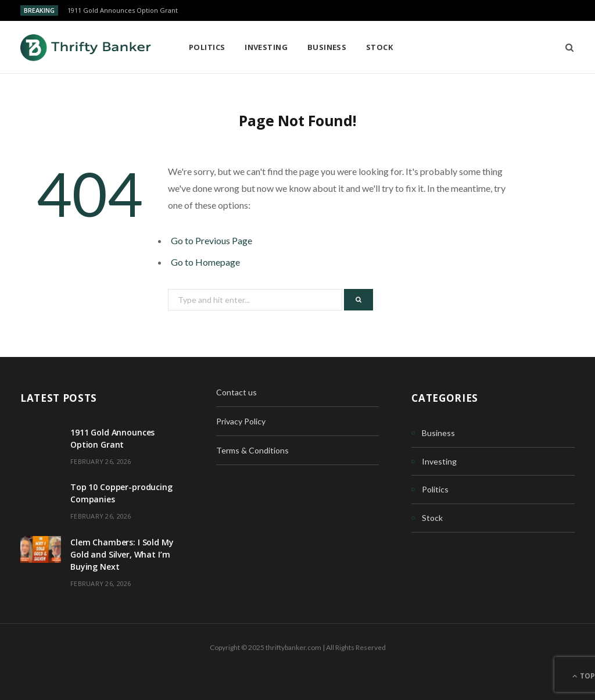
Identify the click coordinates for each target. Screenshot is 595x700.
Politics (207, 47)
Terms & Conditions (252, 450)
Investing (266, 47)
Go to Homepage (205, 262)
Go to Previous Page (212, 240)
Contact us (236, 392)
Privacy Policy (241, 421)
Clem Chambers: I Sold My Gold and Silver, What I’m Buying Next (122, 554)
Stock (379, 47)
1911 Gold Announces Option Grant (123, 10)
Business (327, 47)
